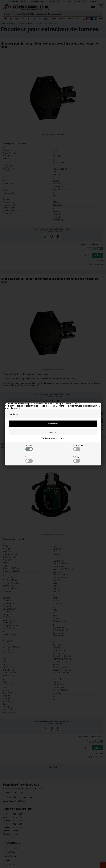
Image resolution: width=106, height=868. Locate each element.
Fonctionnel (29, 459)
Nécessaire (29, 448)
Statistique (77, 459)
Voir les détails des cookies (53, 438)
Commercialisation (77, 448)
